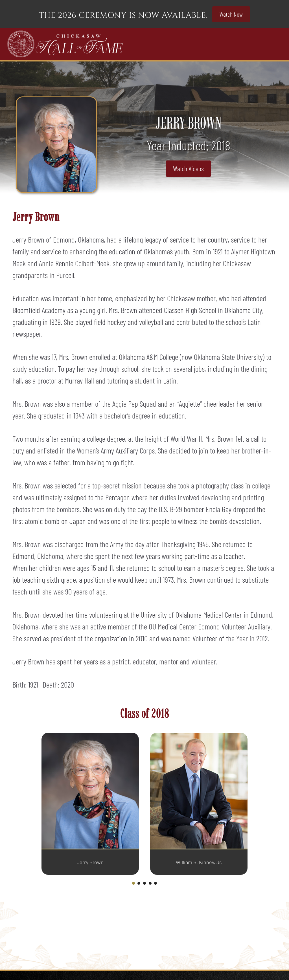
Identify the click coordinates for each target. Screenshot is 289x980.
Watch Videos (188, 169)
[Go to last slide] (35, 808)
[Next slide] (254, 808)
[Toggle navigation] (277, 44)
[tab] (133, 883)
